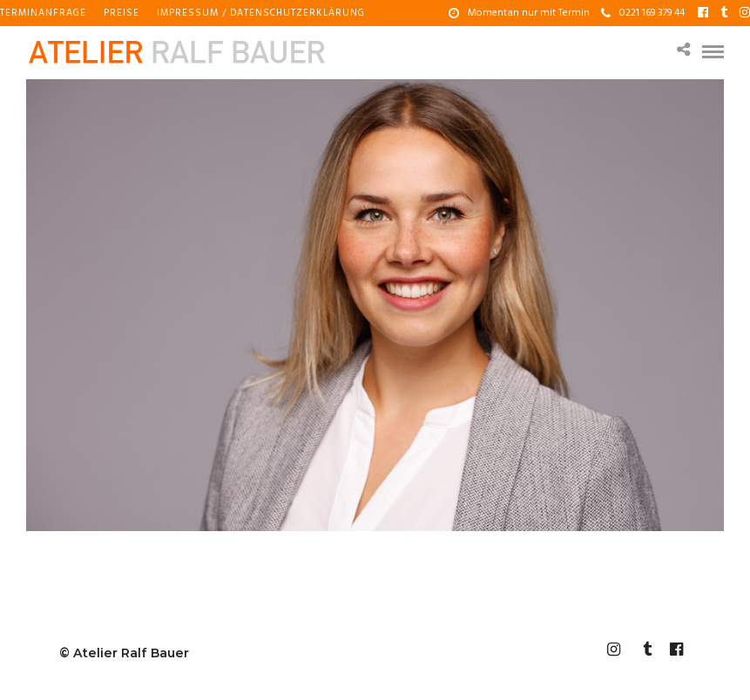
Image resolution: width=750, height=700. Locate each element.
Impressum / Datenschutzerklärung (261, 13)
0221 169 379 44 (643, 13)
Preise (122, 13)
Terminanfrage (43, 13)
